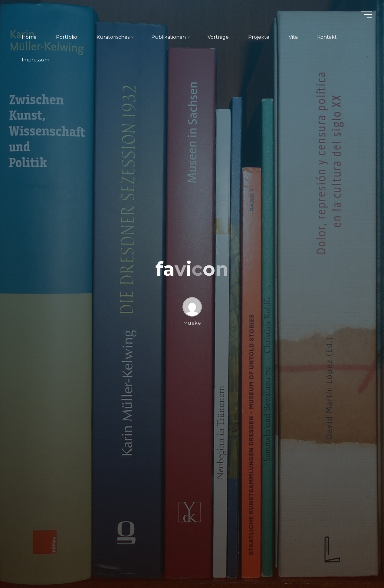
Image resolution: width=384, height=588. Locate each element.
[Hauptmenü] (366, 15)
